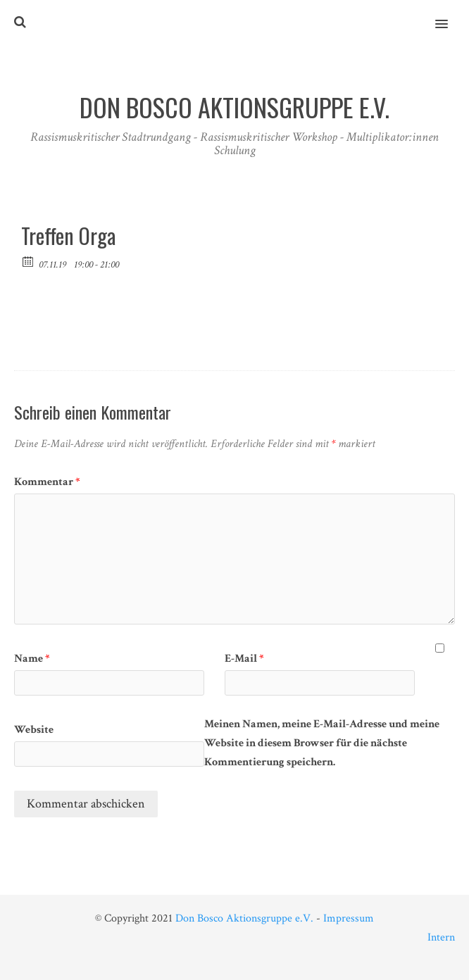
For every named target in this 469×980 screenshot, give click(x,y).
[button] (450, 15)
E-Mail (244, 659)
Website (34, 730)
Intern (441, 937)
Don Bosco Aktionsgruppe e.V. (244, 918)
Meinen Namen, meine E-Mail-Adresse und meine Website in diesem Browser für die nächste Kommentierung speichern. (322, 743)
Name (32, 659)
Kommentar (47, 482)
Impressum (349, 918)
